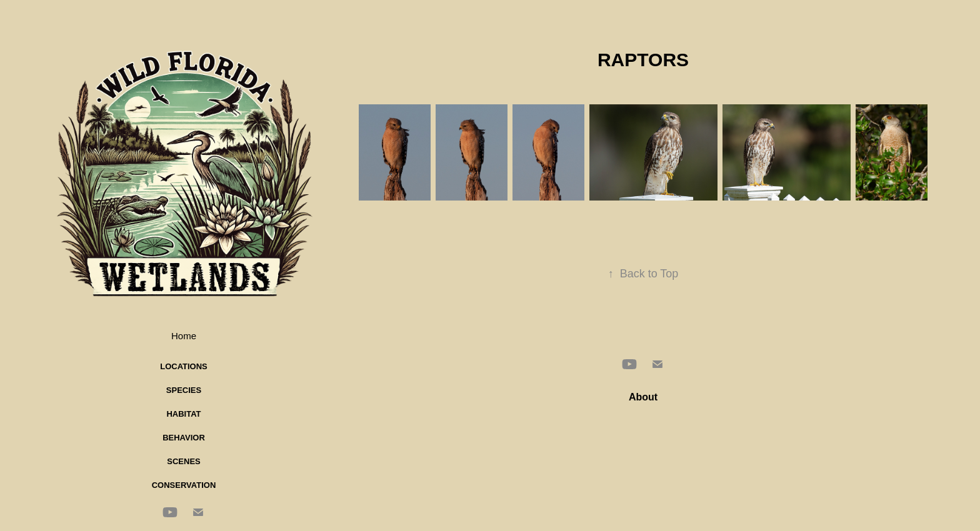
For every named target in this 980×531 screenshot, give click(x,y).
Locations (184, 366)
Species (184, 390)
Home (184, 336)
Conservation (184, 485)
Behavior (184, 438)
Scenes (183, 461)
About (643, 397)
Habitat (183, 414)
